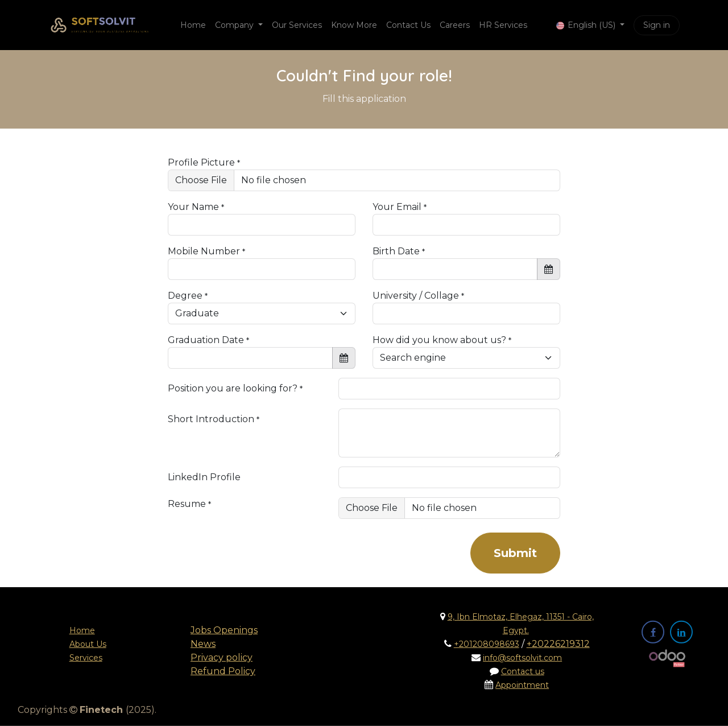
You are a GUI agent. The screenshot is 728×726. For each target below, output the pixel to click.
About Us (88, 644)
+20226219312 (558, 644)
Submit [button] (515, 553)
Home (82, 630)
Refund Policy (223, 671)
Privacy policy (222, 657)
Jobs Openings (224, 630)
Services (86, 658)
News (203, 644)
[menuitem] (193, 25)
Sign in (657, 25)
